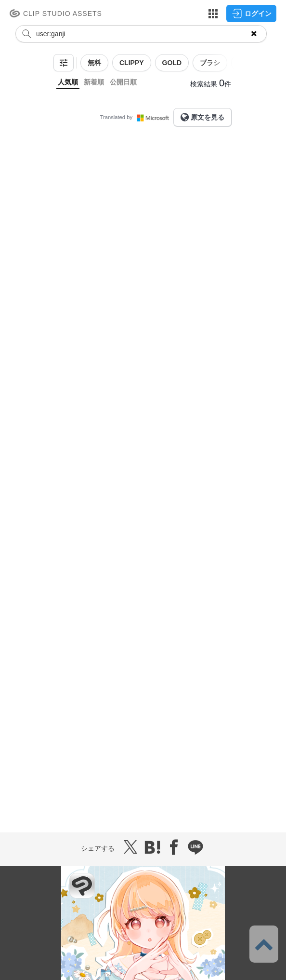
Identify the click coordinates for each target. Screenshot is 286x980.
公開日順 (123, 82)
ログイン (251, 14)
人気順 (68, 82)
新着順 (94, 82)
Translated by (137, 117)
